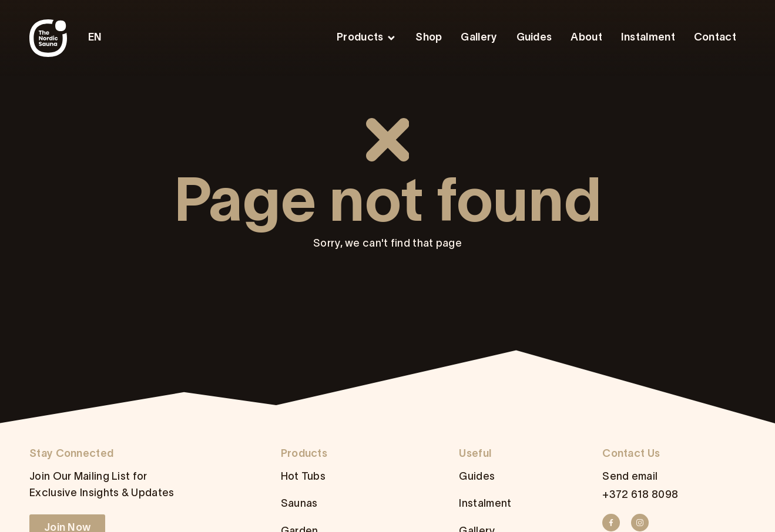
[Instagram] (644, 523)
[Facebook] (615, 523)
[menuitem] (98, 38)
